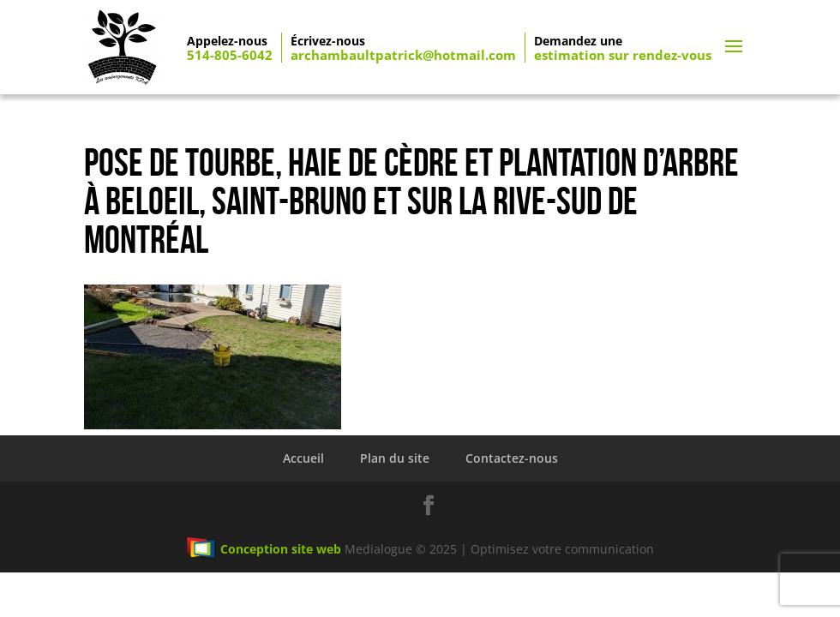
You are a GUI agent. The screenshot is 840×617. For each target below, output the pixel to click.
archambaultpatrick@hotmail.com (403, 55)
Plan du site (395, 458)
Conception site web (264, 549)
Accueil (303, 458)
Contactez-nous (512, 458)
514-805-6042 (230, 55)
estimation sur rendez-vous (623, 55)
